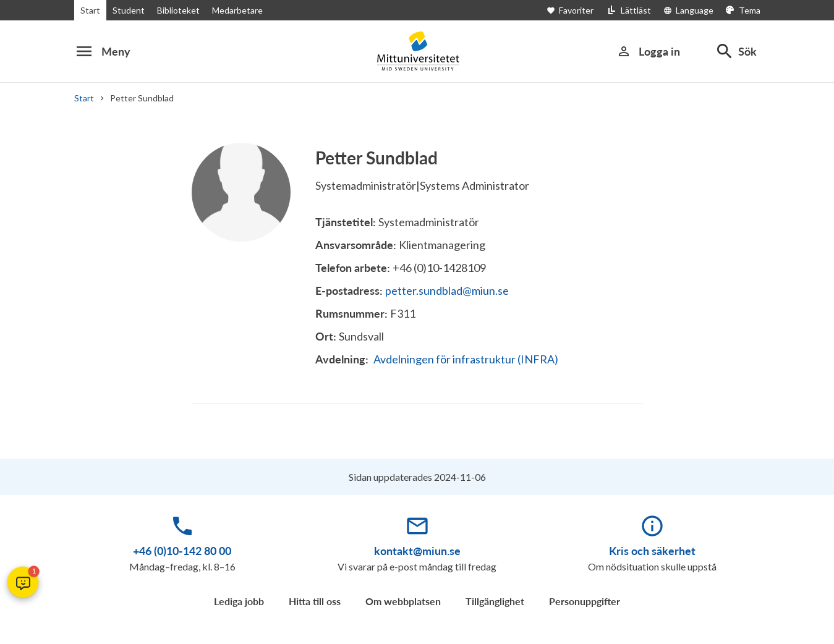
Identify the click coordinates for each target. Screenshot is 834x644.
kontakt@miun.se (417, 551)
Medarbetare (233, 10)
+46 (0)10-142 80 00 (182, 551)
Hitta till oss (315, 601)
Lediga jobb (239, 601)
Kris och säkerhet (652, 551)
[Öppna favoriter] (581, 10)
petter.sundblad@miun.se (447, 290)
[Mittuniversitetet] (417, 51)
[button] (23, 582)
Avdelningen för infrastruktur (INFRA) (465, 359)
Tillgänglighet (495, 601)
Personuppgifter (585, 601)
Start (90, 10)
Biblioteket (174, 10)
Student (126, 10)
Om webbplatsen (403, 601)
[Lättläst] (632, 10)
